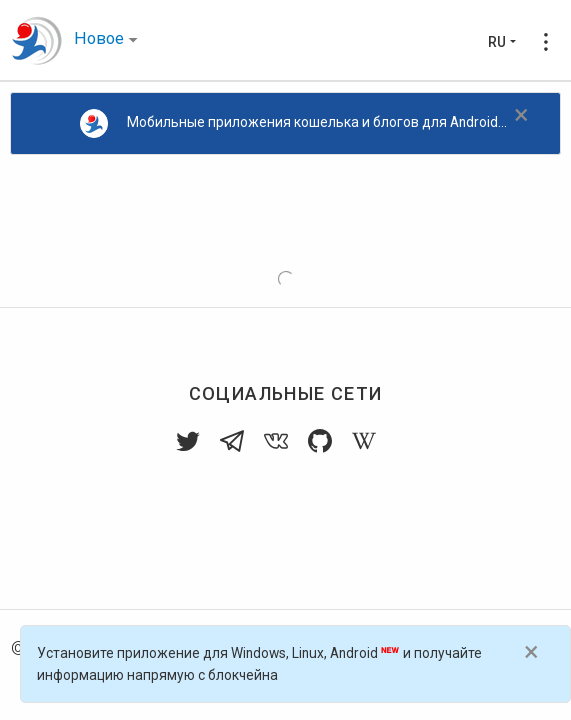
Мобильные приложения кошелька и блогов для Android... (294, 123)
